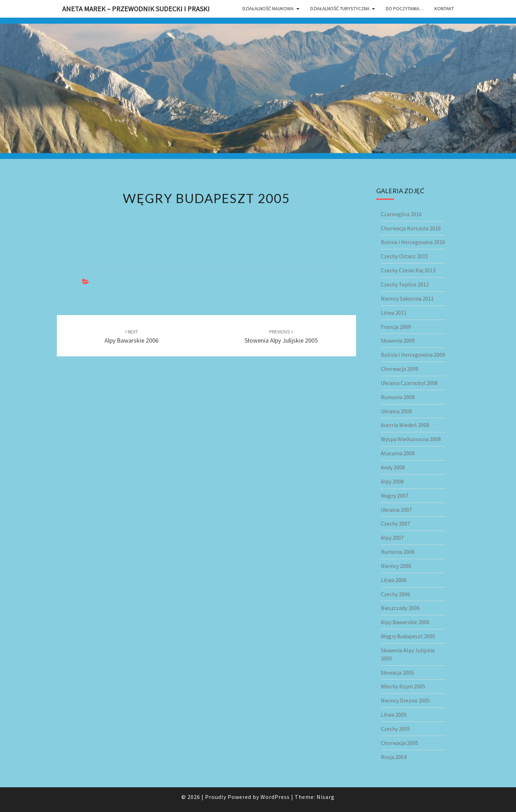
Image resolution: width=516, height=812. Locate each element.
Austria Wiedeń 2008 (405, 425)
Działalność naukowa (268, 8)
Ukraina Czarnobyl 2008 (409, 383)
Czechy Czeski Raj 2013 (408, 270)
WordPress (275, 797)
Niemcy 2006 (396, 566)
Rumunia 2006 (398, 552)
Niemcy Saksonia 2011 (407, 298)
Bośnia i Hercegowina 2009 (413, 355)
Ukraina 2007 (396, 510)
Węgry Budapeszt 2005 (408, 636)
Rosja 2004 (394, 757)
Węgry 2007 (395, 496)
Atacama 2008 (398, 453)
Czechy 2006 (395, 594)
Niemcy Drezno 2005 (405, 700)
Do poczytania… (405, 8)
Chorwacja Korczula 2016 (411, 228)
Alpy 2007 (392, 538)
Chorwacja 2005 (400, 743)
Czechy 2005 (395, 729)
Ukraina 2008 (396, 411)
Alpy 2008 (392, 481)
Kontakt (444, 8)
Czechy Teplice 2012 (405, 284)
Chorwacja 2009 (400, 369)
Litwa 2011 (394, 313)
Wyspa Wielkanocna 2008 (411, 439)
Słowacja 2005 (397, 672)
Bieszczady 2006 (400, 608)
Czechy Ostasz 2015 (404, 256)
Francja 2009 (396, 327)
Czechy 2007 (395, 523)
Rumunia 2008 (398, 397)
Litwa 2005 (394, 715)
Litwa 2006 (394, 580)
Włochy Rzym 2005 (403, 686)
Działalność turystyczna (340, 8)
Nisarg (326, 797)
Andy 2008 (393, 467)
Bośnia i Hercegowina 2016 (413, 242)
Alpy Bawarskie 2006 (405, 622)
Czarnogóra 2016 (401, 214)
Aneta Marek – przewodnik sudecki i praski (136, 9)
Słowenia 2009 (398, 340)
